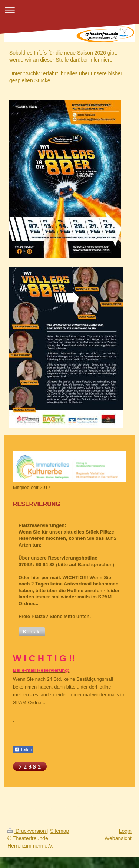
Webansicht (118, 838)
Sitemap (59, 831)
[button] (32, 632)
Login (125, 831)
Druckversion (27, 831)
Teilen (23, 750)
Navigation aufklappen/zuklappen (69, 10)
